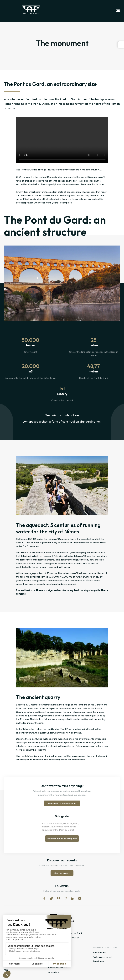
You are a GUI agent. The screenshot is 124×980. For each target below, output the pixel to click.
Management (99, 952)
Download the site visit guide (62, 839)
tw (51, 898)
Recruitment (99, 961)
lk (73, 898)
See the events (62, 873)
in (66, 898)
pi (58, 898)
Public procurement (102, 957)
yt (80, 898)
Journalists (53, 972)
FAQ (6, 970)
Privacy (75, 938)
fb (44, 898)
